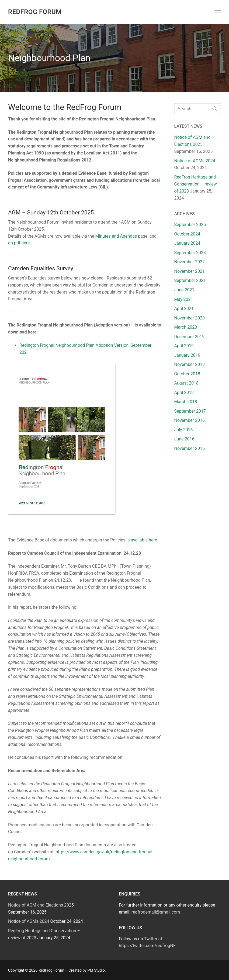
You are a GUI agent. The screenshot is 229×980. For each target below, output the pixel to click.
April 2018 (184, 393)
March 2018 (186, 402)
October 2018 (187, 374)
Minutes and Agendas (116, 236)
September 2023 (190, 253)
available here (144, 540)
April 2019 (184, 346)
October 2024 (187, 234)
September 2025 (190, 225)
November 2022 (190, 262)
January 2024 (187, 243)
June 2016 (184, 439)
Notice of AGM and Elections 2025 (41, 905)
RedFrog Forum (35, 12)
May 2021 (184, 299)
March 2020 (186, 327)
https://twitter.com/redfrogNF (147, 946)
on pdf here (19, 243)
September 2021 (190, 280)
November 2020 (190, 318)
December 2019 (190, 337)
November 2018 (190, 364)
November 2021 (190, 271)
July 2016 (184, 430)
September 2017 (190, 411)
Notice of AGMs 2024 (195, 161)
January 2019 (187, 355)
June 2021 (184, 290)
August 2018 (186, 383)
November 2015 (190, 448)
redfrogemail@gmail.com (156, 912)
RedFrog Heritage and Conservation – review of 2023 (196, 184)
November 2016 (190, 420)
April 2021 (184, 309)
